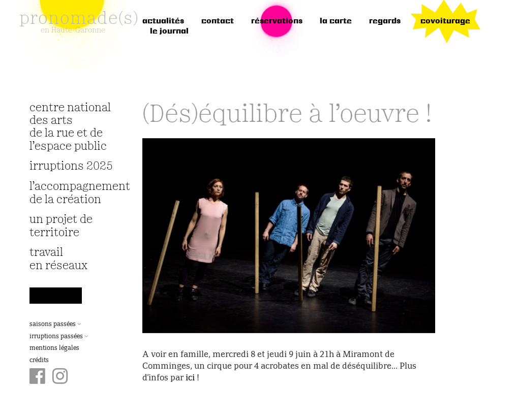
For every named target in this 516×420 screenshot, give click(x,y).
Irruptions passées (59, 337)
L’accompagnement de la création (73, 193)
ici (190, 378)
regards (385, 21)
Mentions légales (54, 348)
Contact (218, 21)
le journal (169, 31)
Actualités (163, 21)
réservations (277, 21)
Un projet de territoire (61, 226)
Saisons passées (55, 325)
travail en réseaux (58, 259)
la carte (336, 21)
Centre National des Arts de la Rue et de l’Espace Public (70, 127)
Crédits (39, 361)
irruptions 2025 (71, 166)
